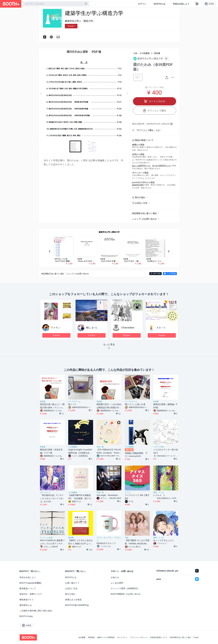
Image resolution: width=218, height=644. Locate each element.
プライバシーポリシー (139, 637)
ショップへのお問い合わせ (144, 219)
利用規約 (91, 637)
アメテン (55, 328)
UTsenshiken (128, 328)
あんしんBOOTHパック (141, 166)
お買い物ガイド (72, 583)
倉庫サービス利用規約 (106, 637)
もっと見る (109, 347)
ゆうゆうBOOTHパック (162, 166)
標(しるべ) (91, 328)
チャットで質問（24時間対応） (125, 588)
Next (127, 93)
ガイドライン (122, 637)
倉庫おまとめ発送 (73, 600)
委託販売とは (26, 605)
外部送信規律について (159, 637)
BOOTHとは (160, 4)
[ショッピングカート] (197, 4)
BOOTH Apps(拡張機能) (30, 583)
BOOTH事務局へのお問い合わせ (126, 594)
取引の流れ (140, 197)
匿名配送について (28, 588)
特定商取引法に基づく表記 (144, 213)
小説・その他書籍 (141, 53)
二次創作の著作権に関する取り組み (36, 611)
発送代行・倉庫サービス (31, 594)
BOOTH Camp (26, 616)
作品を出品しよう (181, 4)
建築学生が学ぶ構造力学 (109, 232)
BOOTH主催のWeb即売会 (77, 605)
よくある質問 (117, 583)
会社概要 (82, 637)
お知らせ (115, 577)
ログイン (142, 4)
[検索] (86, 4)
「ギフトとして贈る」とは (147, 130)
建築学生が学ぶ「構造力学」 (80, 21)
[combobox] (56, 4)
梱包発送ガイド (27, 600)
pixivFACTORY (138, 185)
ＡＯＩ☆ (161, 328)
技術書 (157, 53)
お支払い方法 (141, 203)
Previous (41, 93)
